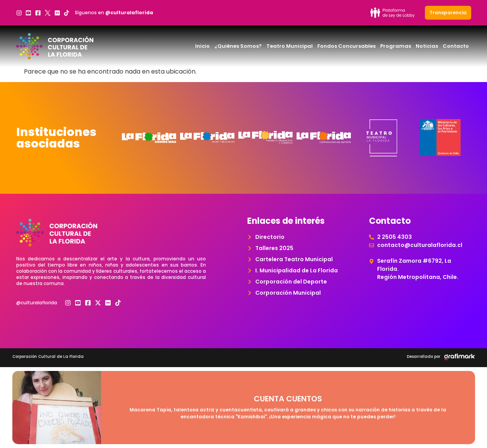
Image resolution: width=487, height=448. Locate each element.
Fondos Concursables (346, 46)
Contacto (456, 46)
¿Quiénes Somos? (238, 46)
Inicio (202, 46)
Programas (396, 46)
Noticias (427, 46)
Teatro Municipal (290, 46)
